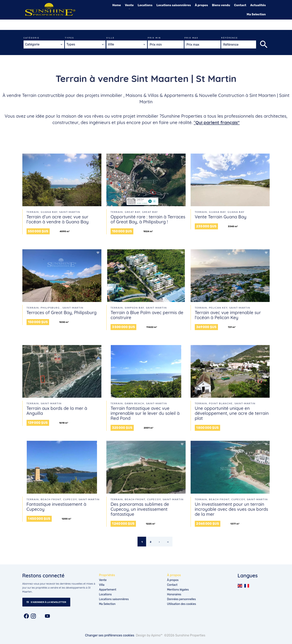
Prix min (154, 38)
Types (69, 38)
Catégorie (32, 38)
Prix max (191, 38)
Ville (111, 38)
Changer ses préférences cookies (110, 635)
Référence (230, 38)
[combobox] (44, 44)
